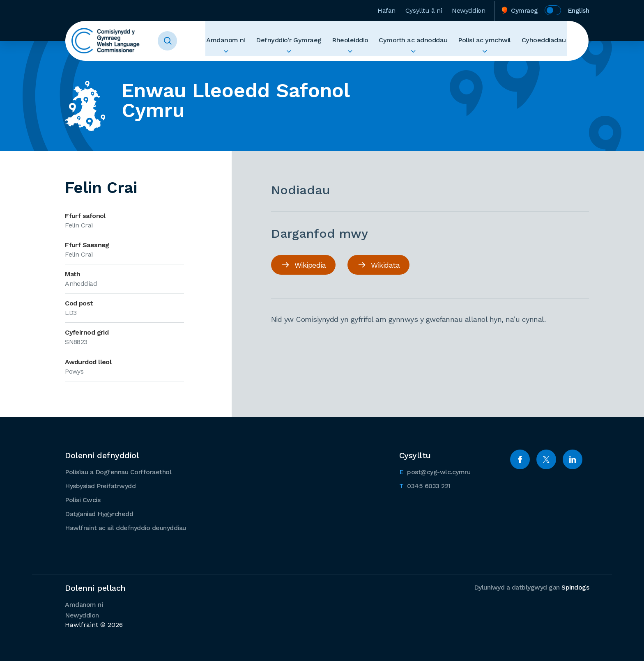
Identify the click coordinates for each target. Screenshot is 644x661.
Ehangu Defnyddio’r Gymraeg (306, 56)
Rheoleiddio (365, 41)
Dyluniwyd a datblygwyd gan (532, 587)
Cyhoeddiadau (545, 41)
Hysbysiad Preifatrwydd (100, 485)
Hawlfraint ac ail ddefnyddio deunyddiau (125, 527)
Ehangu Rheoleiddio (365, 56)
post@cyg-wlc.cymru (435, 471)
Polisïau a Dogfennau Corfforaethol (118, 472)
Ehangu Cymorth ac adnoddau (424, 56)
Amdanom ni (247, 41)
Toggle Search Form (172, 41)
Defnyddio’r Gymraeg (306, 41)
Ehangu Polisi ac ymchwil (491, 56)
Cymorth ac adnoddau (424, 41)
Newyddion (468, 10)
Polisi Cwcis (83, 499)
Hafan (386, 10)
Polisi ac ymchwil (491, 41)
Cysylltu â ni (424, 10)
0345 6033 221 (425, 485)
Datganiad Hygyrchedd (99, 513)
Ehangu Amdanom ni (247, 56)
